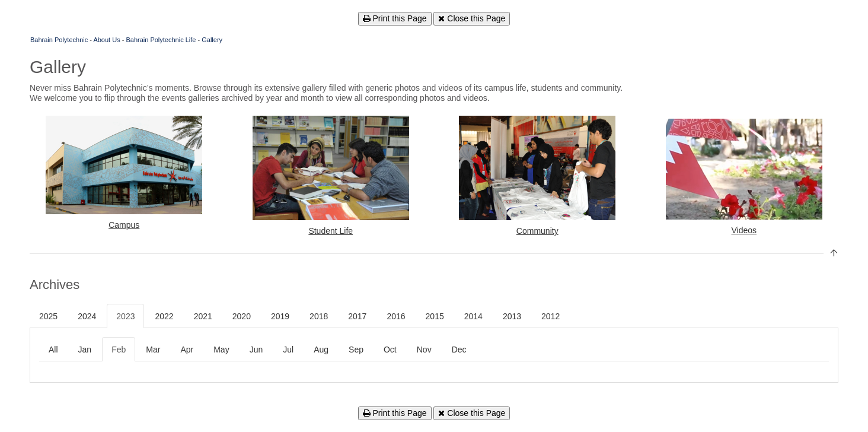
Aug (321, 350)
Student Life (331, 231)
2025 (48, 316)
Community (537, 231)
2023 (125, 316)
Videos (744, 230)
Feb (119, 350)
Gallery (212, 40)
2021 (203, 316)
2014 (473, 316)
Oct (390, 350)
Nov (424, 350)
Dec (459, 350)
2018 (319, 316)
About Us (106, 40)
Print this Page (395, 18)
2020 (242, 316)
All (53, 350)
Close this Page (472, 18)
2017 (357, 316)
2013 (512, 316)
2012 (551, 316)
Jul (288, 350)
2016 (396, 316)
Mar (153, 350)
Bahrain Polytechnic (59, 40)
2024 (87, 316)
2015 (435, 316)
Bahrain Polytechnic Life (161, 40)
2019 (280, 316)
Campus (124, 225)
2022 (164, 316)
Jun (256, 350)
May (221, 350)
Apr (187, 350)
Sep (356, 350)
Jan (85, 350)
